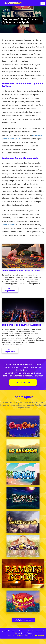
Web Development (35, 631)
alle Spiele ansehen (23, 620)
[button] (43, 3)
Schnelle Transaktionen (35, 635)
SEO (16, 633)
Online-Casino (8, 225)
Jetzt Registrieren (10, 290)
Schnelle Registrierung (16, 635)
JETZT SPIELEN (23, 382)
